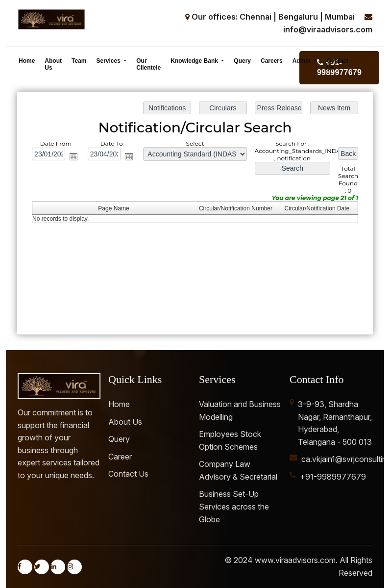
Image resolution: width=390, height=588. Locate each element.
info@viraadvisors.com (328, 29)
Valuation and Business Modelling (240, 410)
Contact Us (337, 64)
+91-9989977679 (333, 477)
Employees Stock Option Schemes (230, 440)
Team (79, 61)
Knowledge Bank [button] (195, 61)
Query (242, 61)
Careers (272, 61)
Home (27, 61)
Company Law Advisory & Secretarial (238, 470)
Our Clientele (148, 64)
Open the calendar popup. (74, 157)
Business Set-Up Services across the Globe (234, 506)
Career (120, 457)
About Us (53, 64)
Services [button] (109, 61)
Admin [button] (303, 61)
